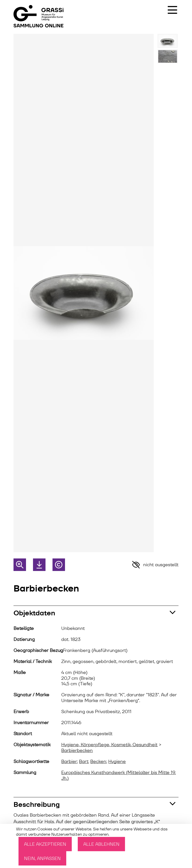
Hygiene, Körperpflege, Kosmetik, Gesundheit (109, 745)
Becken (98, 761)
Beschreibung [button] (37, 804)
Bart (84, 761)
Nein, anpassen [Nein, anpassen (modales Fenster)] (42, 858)
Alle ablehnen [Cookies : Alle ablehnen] (101, 844)
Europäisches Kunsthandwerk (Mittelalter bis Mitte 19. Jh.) (118, 775)
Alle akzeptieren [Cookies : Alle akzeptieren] (45, 844)
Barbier (69, 761)
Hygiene (117, 761)
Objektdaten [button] (34, 613)
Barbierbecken (77, 750)
